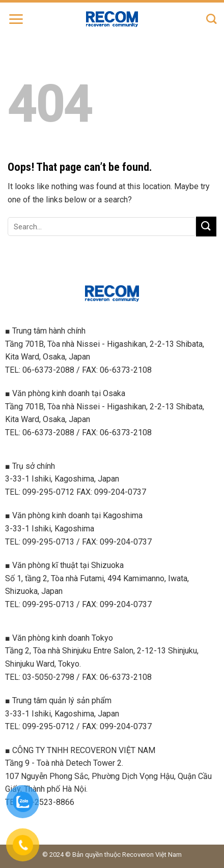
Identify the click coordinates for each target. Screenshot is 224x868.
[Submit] (206, 227)
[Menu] (16, 19)
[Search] (211, 19)
